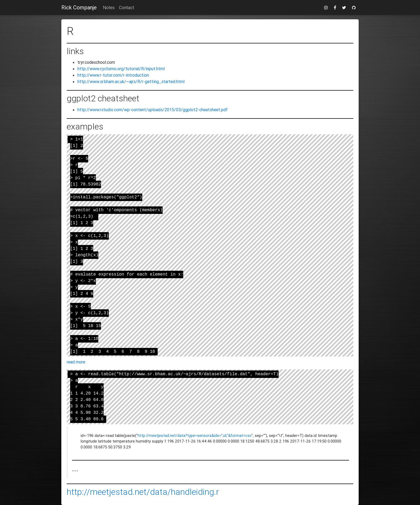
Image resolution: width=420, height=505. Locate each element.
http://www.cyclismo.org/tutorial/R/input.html (121, 69)
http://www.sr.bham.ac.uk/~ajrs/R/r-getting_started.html (131, 81)
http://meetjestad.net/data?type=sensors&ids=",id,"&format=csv (195, 436)
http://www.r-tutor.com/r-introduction (113, 75)
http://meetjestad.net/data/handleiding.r (143, 492)
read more (76, 362)
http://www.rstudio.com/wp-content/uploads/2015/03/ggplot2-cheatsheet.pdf (153, 110)
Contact (126, 8)
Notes (109, 8)
